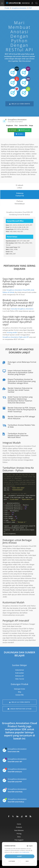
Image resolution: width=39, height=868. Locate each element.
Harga (31, 125)
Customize (12, 861)
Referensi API (19, 676)
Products (19, 827)
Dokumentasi (20, 670)
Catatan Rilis (23, 125)
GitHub (13, 130)
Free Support (19, 840)
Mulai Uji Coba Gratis (19, 104)
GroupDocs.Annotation (15, 750)
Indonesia (24, 3)
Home (19, 824)
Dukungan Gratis (19, 689)
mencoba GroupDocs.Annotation (22, 309)
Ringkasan (10, 125)
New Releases (19, 830)
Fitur (16, 125)
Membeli (20, 134)
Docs (19, 837)
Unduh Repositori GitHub (20, 709)
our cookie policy (25, 852)
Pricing (19, 834)
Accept (19, 856)
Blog (20, 692)
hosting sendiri (12, 333)
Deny (27, 861)
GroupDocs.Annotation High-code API (16, 337)
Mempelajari (24, 130)
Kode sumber (20, 673)
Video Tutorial (19, 679)
